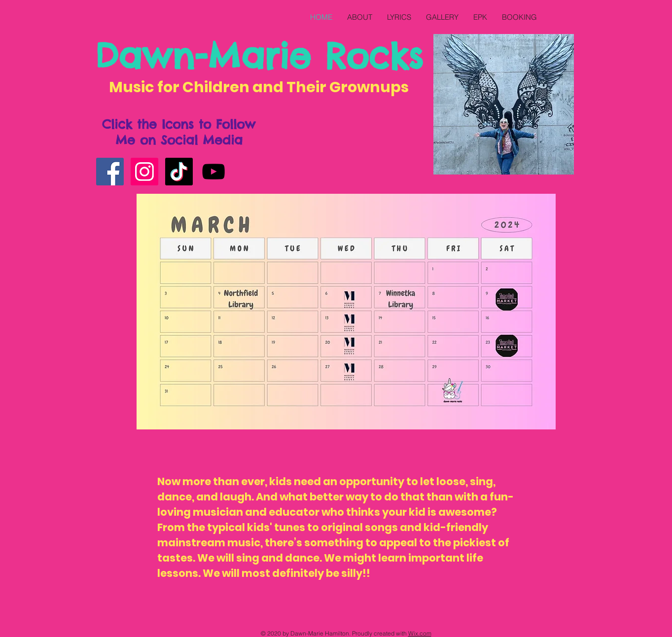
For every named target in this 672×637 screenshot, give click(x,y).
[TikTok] (179, 172)
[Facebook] (110, 172)
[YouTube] (213, 172)
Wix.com (420, 633)
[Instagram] (144, 172)
